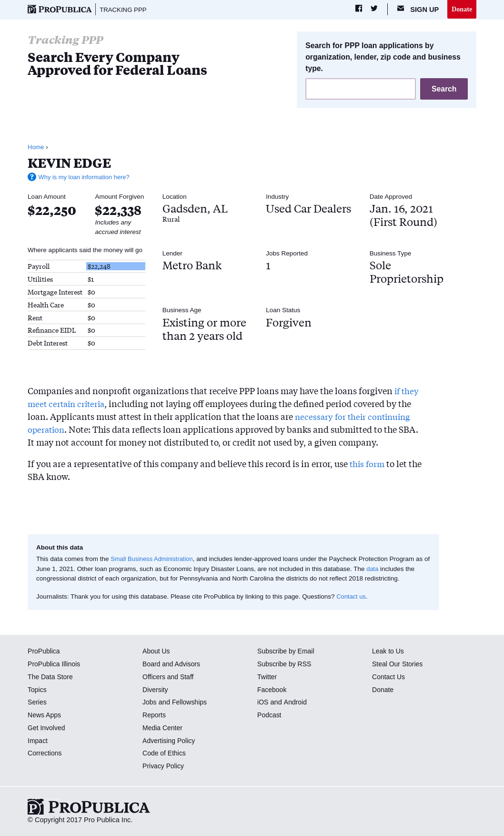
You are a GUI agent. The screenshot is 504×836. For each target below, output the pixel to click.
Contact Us (389, 677)
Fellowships (191, 703)
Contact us (352, 597)
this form (368, 464)
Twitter (267, 677)
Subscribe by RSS (286, 665)
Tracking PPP (125, 10)
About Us (157, 652)
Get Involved (47, 728)
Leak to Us (389, 652)
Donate (461, 9)
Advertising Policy (170, 741)
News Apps (45, 716)
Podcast (270, 716)
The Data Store (51, 677)
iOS (263, 703)
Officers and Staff (169, 677)
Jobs (150, 703)
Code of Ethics (165, 754)
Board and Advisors (173, 665)
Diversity (156, 690)
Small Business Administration (154, 560)
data (380, 569)
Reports (155, 716)
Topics (37, 690)
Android (296, 703)
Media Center (163, 728)
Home (36, 148)
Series (37, 703)
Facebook (272, 690)
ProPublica (45, 652)
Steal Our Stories (398, 665)
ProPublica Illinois (55, 665)
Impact (38, 741)
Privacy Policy (164, 767)
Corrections (45, 754)
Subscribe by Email (287, 652)
